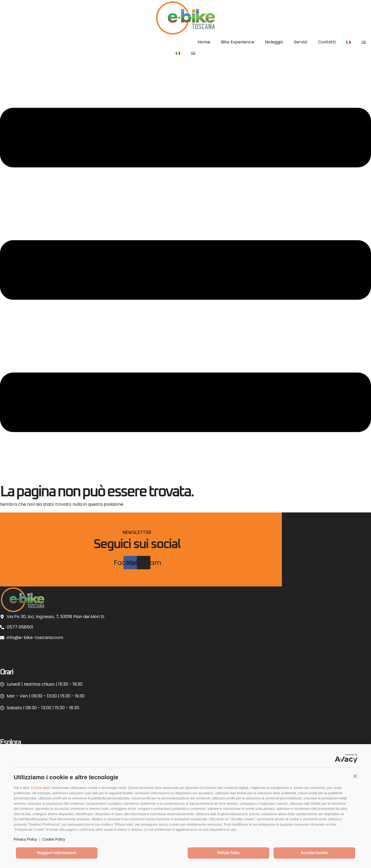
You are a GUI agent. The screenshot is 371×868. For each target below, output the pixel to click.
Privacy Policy (25, 839)
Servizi (301, 42)
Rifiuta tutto (228, 853)
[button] (355, 776)
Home (204, 42)
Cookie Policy (54, 839)
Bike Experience (238, 42)
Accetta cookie (314, 853)
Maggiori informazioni (57, 853)
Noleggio (274, 42)
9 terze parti (41, 788)
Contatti (327, 42)
